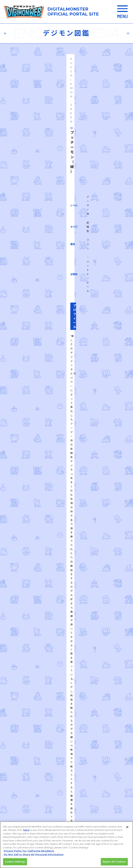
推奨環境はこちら (67, 737)
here (26, 832)
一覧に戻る (67, 550)
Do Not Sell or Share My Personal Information (34, 856)
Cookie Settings (15, 863)
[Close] (127, 829)
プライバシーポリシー (39, 759)
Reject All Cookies (114, 863)
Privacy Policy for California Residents (29, 853)
